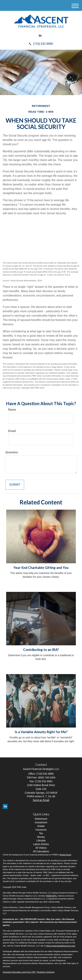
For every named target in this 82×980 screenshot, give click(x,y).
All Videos (41, 848)
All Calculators (41, 851)
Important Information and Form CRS (19, 972)
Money (41, 837)
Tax (41, 833)
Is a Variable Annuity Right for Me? (41, 732)
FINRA (49, 896)
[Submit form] (15, 485)
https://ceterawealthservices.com (61, 946)
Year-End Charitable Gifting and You (41, 568)
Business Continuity (46, 972)
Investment (41, 822)
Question (12, 452)
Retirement (41, 819)
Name (12, 410)
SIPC (55, 896)
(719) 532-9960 (41, 44)
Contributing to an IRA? (41, 650)
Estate (41, 826)
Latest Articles (41, 844)
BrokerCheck (66, 855)
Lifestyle (41, 841)
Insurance (41, 830)
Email (12, 431)
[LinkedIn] (40, 36)
